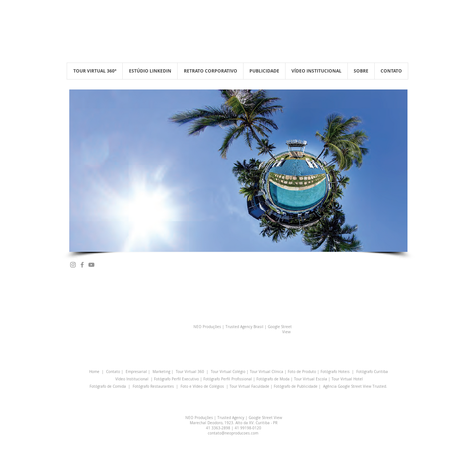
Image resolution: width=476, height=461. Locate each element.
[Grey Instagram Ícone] (73, 265)
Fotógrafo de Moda (273, 379)
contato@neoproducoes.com (233, 433)
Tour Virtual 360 (190, 372)
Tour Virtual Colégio (228, 372)
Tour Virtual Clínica (267, 372)
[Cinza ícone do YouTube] (91, 265)
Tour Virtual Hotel (347, 379)
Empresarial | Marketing (148, 372)
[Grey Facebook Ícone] (82, 265)
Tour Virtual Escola (311, 379)
